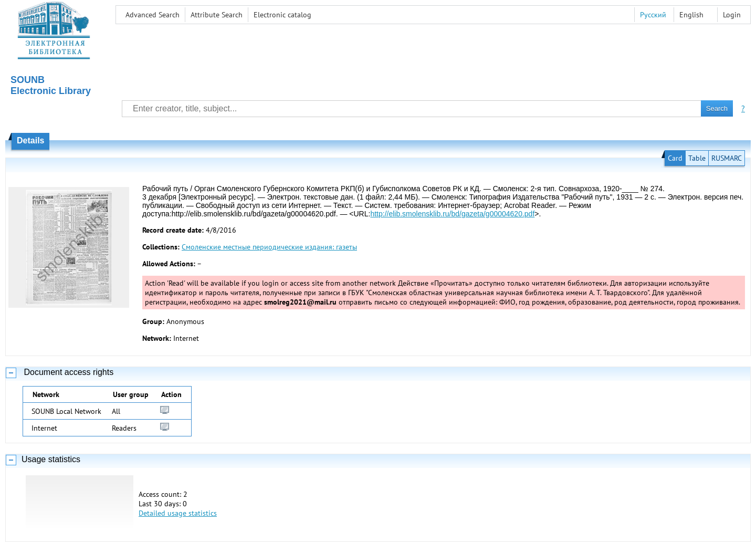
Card (675, 158)
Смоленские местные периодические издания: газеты (269, 247)
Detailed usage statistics (178, 513)
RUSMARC (727, 158)
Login (732, 15)
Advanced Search (153, 15)
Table (697, 158)
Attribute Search (217, 15)
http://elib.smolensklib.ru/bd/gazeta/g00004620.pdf (452, 214)
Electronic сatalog (282, 15)
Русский (653, 15)
